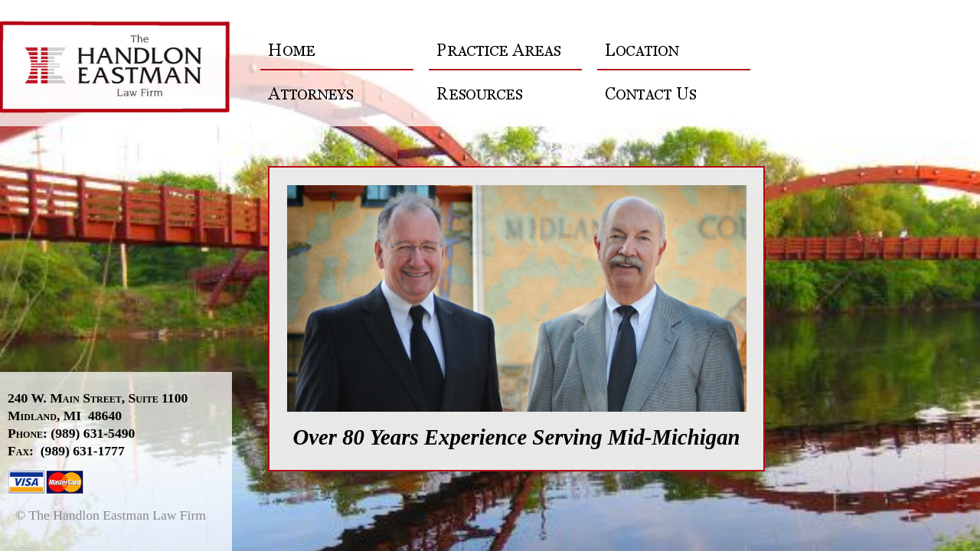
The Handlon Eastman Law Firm (124, 69)
